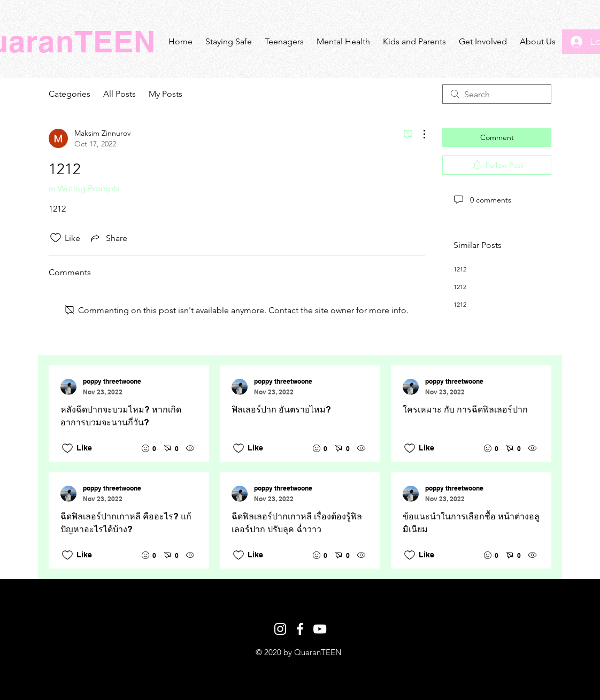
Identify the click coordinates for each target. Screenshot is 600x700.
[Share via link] (108, 238)
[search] (497, 94)
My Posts (166, 94)
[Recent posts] (300, 467)
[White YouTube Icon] (320, 629)
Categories (70, 94)
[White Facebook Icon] (300, 629)
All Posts (120, 94)
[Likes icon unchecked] (56, 238)
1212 (460, 269)
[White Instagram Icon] (280, 629)
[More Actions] (419, 134)
